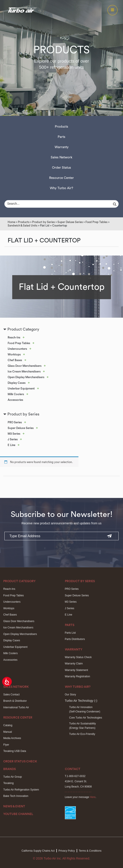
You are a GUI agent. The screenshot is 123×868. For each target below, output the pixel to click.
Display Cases (17, 383)
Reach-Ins (14, 337)
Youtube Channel (18, 814)
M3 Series (14, 434)
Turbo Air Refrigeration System (21, 790)
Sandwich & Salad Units (23, 226)
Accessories (15, 400)
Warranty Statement (76, 670)
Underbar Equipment (21, 389)
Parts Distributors (75, 639)
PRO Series (15, 422)
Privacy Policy (67, 851)
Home (11, 222)
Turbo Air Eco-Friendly (82, 734)
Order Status (61, 168)
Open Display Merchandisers (26, 377)
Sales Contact (11, 695)
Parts (61, 137)
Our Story (70, 695)
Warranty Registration (78, 676)
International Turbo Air (16, 707)
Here (93, 797)
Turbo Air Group (13, 777)
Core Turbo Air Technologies (86, 718)
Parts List (70, 633)
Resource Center (61, 178)
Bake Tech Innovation (16, 796)
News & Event (14, 806)
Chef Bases (15, 360)
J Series (13, 439)
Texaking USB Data (15, 751)
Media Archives (12, 738)
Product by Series (43, 222)
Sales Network (61, 157)
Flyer (6, 745)
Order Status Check (20, 762)
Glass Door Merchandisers (25, 366)
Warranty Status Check (78, 657)
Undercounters (17, 349)
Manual (8, 732)
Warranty (62, 147)
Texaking (8, 783)
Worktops (14, 354)
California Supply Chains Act (38, 851)
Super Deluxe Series (70, 222)
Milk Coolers (16, 394)
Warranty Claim (74, 664)
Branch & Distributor (15, 701)
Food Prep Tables (96, 222)
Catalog (8, 725)
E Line (11, 445)
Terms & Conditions (90, 851)
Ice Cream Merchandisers (24, 371)
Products (61, 127)
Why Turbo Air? (61, 188)
